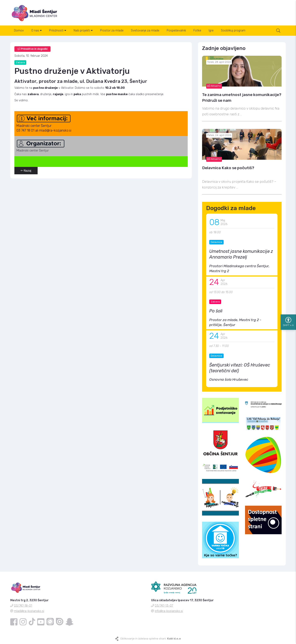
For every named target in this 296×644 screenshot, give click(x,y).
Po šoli (216, 311)
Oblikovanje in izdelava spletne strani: (151, 639)
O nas (36, 31)
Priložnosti (58, 31)
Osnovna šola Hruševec (229, 379)
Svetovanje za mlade (145, 31)
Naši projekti (83, 31)
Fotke (197, 31)
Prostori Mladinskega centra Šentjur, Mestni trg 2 (239, 268)
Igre (211, 31)
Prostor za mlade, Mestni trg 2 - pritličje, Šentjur (235, 322)
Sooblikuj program (233, 31)
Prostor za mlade (112, 31)
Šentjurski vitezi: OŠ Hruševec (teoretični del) (240, 368)
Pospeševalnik (176, 31)
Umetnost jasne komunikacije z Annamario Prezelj (241, 254)
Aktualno (214, 86)
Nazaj (26, 171)
